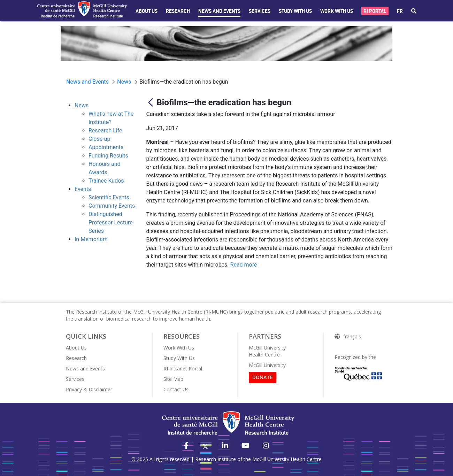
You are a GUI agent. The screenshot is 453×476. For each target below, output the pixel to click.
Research (178, 11)
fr (400, 11)
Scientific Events (109, 197)
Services (260, 11)
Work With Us (337, 11)
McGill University (267, 365)
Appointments (106, 147)
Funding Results (108, 156)
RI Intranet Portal (183, 368)
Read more (244, 265)
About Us (147, 11)
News (82, 105)
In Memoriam (91, 239)
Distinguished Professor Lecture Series (111, 222)
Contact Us (176, 389)
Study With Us (179, 358)
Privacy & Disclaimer (89, 389)
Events (83, 189)
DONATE (263, 377)
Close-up (99, 139)
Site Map (173, 379)
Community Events (112, 206)
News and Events (219, 11)
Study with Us (295, 11)
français (352, 337)
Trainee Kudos (106, 181)
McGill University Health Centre (267, 351)
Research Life (105, 130)
